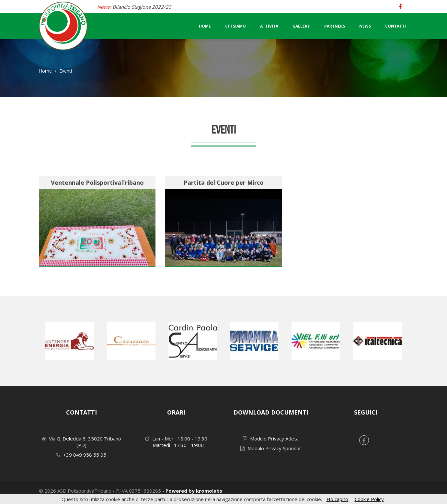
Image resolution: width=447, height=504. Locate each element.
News (365, 26)
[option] (70, 341)
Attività (269, 26)
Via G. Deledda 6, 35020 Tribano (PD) (85, 442)
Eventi (66, 71)
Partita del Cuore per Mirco (224, 182)
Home (205, 26)
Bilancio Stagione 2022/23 (142, 7)
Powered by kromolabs (194, 491)
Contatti (395, 26)
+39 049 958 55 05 (85, 455)
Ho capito (337, 499)
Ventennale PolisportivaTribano (97, 182)
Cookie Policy (369, 499)
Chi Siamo (235, 26)
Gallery (301, 26)
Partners (335, 26)
